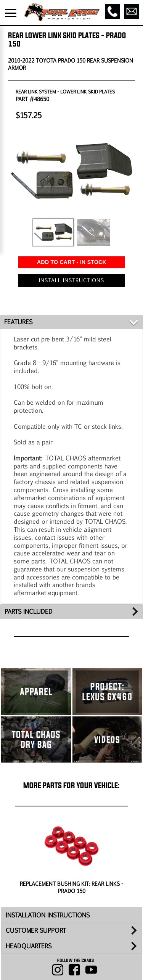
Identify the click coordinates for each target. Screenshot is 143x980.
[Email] (132, 11)
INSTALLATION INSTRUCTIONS (48, 915)
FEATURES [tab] (18, 322)
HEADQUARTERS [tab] (29, 946)
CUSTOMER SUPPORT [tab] (36, 930)
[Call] (112, 11)
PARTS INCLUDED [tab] (29, 611)
